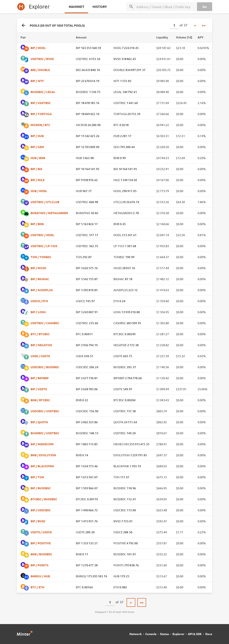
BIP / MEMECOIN (42, 444)
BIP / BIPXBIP (40, 378)
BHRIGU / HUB (40, 576)
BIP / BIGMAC (40, 279)
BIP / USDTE (39, 389)
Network (136, 634)
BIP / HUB (37, 136)
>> (204, 25)
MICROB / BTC (40, 125)
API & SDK (195, 634)
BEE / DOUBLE (40, 70)
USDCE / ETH (39, 301)
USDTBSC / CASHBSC (45, 323)
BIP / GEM (37, 147)
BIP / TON (37, 477)
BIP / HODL (38, 48)
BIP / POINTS (39, 565)
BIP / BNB (37, 224)
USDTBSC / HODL (42, 235)
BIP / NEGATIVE (41, 345)
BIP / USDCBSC (41, 510)
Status (164, 634)
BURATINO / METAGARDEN (49, 213)
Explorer (178, 634)
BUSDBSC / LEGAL (43, 92)
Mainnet (76, 7)
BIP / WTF (37, 81)
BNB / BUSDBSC (41, 554)
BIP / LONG (38, 312)
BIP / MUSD (38, 268)
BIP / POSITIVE (41, 543)
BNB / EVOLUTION (43, 455)
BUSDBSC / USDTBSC (45, 433)
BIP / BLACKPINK (42, 466)
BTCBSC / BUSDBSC (44, 499)
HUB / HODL (39, 191)
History (99, 7)
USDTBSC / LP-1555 (44, 246)
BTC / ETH (37, 587)
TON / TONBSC (41, 257)
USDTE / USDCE (41, 532)
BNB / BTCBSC (40, 400)
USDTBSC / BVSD (42, 59)
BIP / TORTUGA (41, 114)
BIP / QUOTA (39, 422)
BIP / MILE (38, 180)
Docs (209, 634)
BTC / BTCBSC (40, 334)
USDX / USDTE (40, 356)
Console (151, 634)
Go (204, 7)
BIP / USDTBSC (41, 103)
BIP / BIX (36, 169)
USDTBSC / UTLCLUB (45, 202)
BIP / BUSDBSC (41, 488)
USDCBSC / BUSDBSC (45, 367)
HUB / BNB (38, 158)
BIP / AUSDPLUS (42, 290)
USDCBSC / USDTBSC (45, 411)
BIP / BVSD (38, 521)
